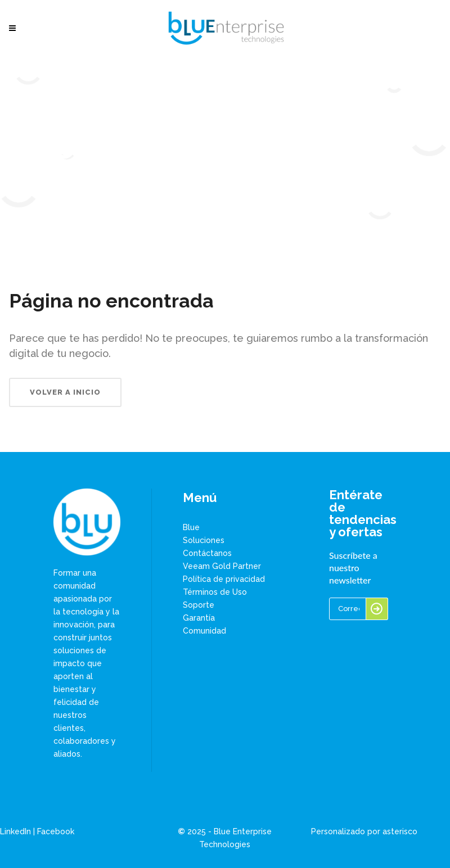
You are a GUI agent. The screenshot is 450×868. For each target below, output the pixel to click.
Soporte (199, 605)
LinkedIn (15, 831)
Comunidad (204, 631)
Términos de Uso (215, 592)
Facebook (56, 831)
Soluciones (204, 540)
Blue (191, 527)
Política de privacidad (224, 579)
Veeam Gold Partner (222, 566)
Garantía (199, 618)
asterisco (400, 831)
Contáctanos (207, 553)
